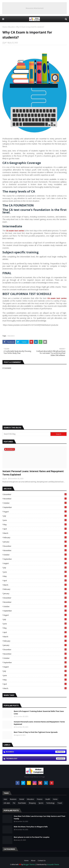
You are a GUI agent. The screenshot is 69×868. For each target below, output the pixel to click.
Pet (14, 803)
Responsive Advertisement (35, 8)
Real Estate (22, 803)
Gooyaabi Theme (53, 864)
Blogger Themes (29, 864)
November (35, 499)
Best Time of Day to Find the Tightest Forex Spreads (36, 732)
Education (11, 27)
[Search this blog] (26, 434)
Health (48, 799)
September (35, 507)
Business (36, 752)
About (33, 861)
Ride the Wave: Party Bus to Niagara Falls (31, 827)
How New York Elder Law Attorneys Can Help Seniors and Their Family (40, 817)
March (35, 533)
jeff (5, 43)
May (35, 525)
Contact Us (42, 861)
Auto (5, 799)
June (35, 520)
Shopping (32, 803)
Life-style (7, 803)
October (35, 503)
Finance (40, 799)
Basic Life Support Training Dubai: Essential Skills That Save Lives (39, 712)
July (35, 516)
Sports (41, 803)
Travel (60, 803)
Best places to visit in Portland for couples (32, 837)
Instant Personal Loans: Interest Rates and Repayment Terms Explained (33, 473)
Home (5, 27)
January (35, 542)
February (35, 537)
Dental (22, 799)
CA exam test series (57, 298)
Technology (36, 759)
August (35, 512)
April (35, 529)
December (35, 494)
